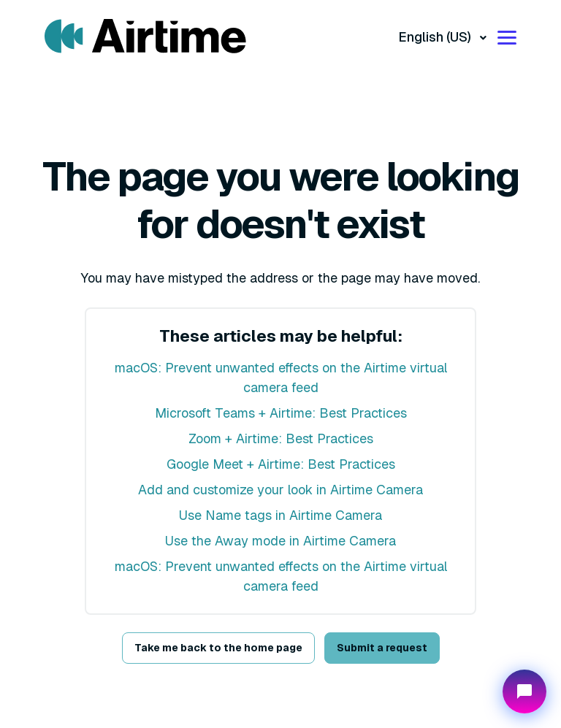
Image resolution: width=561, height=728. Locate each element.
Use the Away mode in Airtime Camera (280, 541)
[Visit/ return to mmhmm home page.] (145, 37)
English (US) (436, 37)
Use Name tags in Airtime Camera (280, 515)
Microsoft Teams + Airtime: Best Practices (281, 413)
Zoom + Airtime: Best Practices (281, 438)
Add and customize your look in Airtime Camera (280, 490)
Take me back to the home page (218, 648)
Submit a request (382, 648)
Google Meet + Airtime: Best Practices (281, 464)
